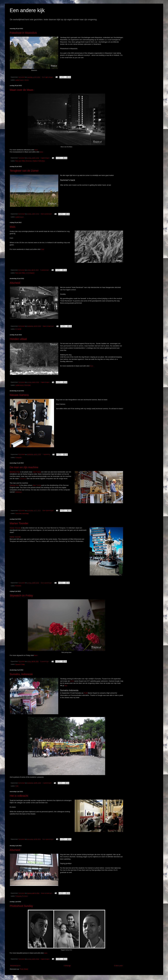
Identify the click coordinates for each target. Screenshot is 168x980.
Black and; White (20, 161)
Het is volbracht (19, 796)
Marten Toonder (19, 523)
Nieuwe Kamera (19, 395)
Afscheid (15, 283)
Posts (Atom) (24, 969)
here (36, 150)
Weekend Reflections (39, 161)
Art (16, 329)
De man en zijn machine (24, 467)
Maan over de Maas (21, 90)
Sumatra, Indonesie (21, 674)
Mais (12, 227)
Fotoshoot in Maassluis (23, 33)
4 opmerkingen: (45, 959)
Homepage (67, 966)
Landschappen (20, 80)
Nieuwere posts (15, 966)
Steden (27, 80)
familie (19, 329)
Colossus (23, 479)
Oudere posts (118, 966)
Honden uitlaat (18, 339)
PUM (72, 681)
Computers (18, 513)
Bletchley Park (15, 472)
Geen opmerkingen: (48, 77)
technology (26, 513)
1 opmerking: (47, 454)
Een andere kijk (27, 10)
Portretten (25, 896)
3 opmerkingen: (45, 270)
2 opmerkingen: (45, 382)
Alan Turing (37, 472)
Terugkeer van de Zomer (24, 171)
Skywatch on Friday (21, 595)
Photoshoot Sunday (21, 906)
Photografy (18, 457)
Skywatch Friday (20, 664)
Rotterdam (29, 161)
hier (66, 685)
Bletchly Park (14, 485)
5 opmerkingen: (45, 158)
